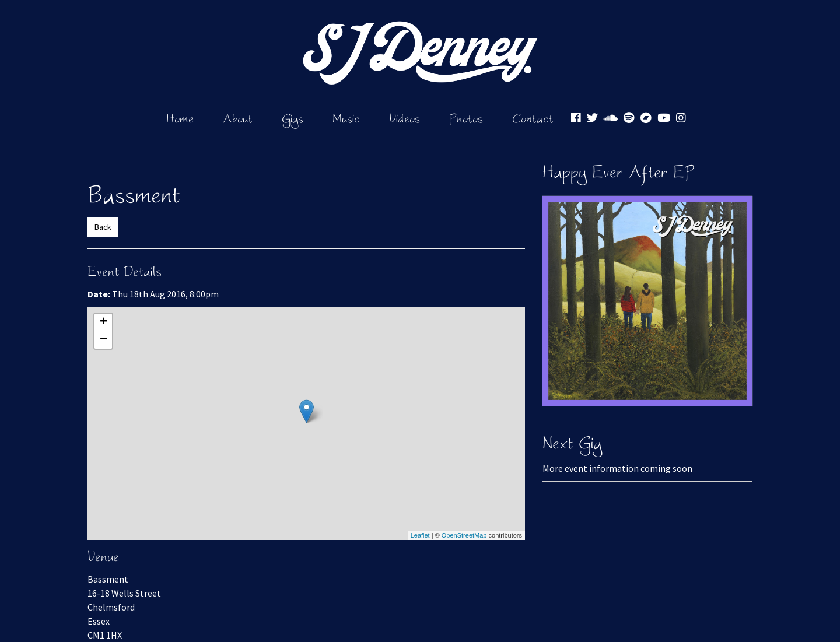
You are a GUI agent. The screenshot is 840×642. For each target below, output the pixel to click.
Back (103, 227)
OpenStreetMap (464, 535)
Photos (466, 118)
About (238, 118)
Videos (405, 118)
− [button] (104, 340)
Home (180, 118)
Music (346, 118)
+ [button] (104, 322)
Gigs (293, 118)
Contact (533, 118)
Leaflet (420, 535)
